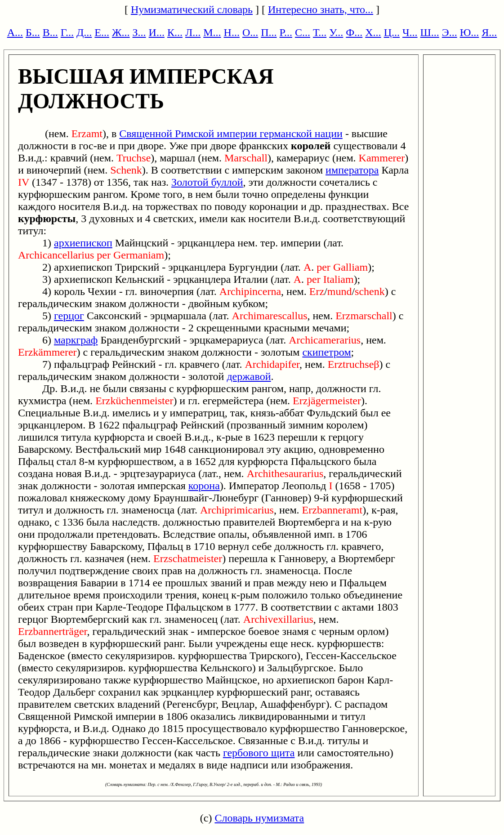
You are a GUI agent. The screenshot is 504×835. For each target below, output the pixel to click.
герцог (69, 316)
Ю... (470, 32)
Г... (67, 32)
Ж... (121, 32)
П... (269, 32)
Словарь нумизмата (259, 818)
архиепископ (83, 243)
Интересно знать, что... (321, 9)
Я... (489, 32)
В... (50, 32)
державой (249, 376)
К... (175, 32)
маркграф (76, 340)
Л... (193, 32)
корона (204, 486)
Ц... (392, 32)
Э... (450, 32)
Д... (84, 32)
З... (139, 32)
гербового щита (259, 753)
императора (352, 170)
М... (212, 32)
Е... (102, 32)
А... (15, 32)
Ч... (410, 32)
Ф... (354, 32)
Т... (320, 32)
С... (303, 32)
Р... (286, 32)
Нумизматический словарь (192, 9)
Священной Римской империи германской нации (231, 134)
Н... (232, 32)
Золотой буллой (207, 182)
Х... (373, 32)
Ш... (430, 32)
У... (336, 32)
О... (250, 32)
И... (157, 32)
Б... (33, 32)
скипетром (326, 352)
